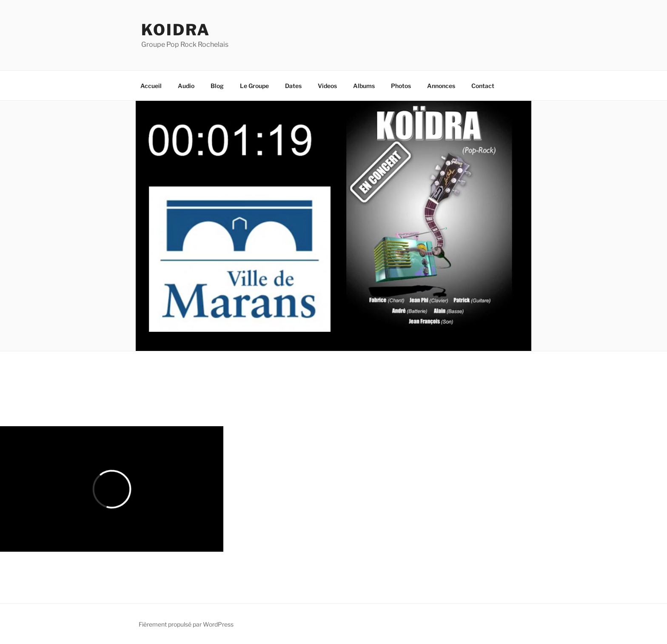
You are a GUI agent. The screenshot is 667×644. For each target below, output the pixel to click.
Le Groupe (254, 86)
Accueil (151, 86)
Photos (401, 86)
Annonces (441, 86)
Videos (327, 86)
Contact (483, 86)
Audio (186, 86)
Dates (293, 86)
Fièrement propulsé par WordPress (186, 624)
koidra (176, 30)
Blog (217, 86)
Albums (364, 86)
